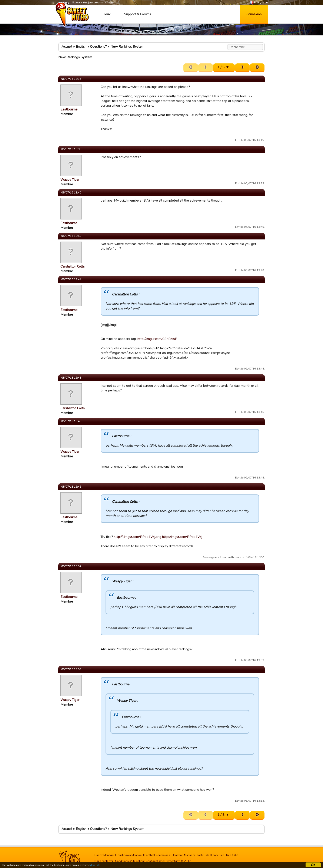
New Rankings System (127, 47)
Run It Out (232, 855)
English (81, 47)
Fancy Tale (218, 855)
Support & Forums (138, 14)
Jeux (107, 14)
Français (257, 3)
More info (102, 866)
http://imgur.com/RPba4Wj (182, 537)
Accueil (67, 47)
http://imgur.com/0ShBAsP (157, 339)
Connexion (254, 14)
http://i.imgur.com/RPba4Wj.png (138, 537)
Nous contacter (104, 861)
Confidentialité (155, 861)
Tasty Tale (203, 855)
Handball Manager (184, 855)
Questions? (98, 47)
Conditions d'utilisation (129, 861)
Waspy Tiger (70, 180)
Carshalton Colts (73, 266)
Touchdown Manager (129, 855)
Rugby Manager (104, 855)
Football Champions (157, 855)
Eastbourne (69, 109)
